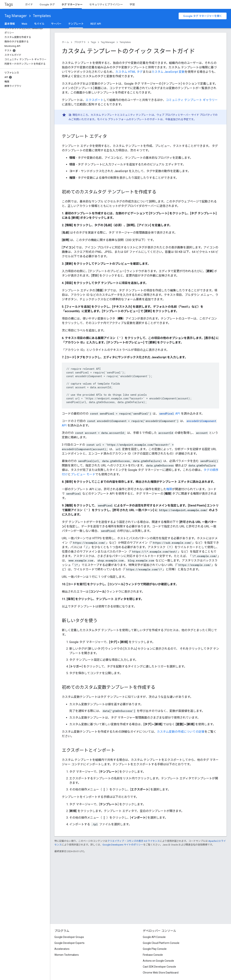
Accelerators (62, 949)
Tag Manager (16, 16)
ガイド (29, 4)
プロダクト (80, 42)
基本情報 (10, 24)
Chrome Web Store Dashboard (161, 973)
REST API (96, 24)
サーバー (56, 24)
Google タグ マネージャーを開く (203, 16)
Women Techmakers (67, 955)
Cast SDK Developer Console (159, 967)
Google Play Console (155, 949)
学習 (132, 4)
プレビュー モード (83, 474)
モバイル (39, 24)
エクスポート (95, 100)
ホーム (65, 42)
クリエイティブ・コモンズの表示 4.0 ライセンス (134, 841)
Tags (9, 4)
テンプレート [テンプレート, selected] (76, 24)
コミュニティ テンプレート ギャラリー (192, 100)
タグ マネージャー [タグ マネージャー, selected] (72, 4)
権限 (169, 489)
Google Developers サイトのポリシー (123, 845)
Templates (42, 16)
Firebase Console (153, 955)
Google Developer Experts (69, 943)
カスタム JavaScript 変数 (168, 72)
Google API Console (154, 937)
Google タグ (47, 4)
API (169, 414)
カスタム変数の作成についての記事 (181, 732)
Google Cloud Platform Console (161, 943)
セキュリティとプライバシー (106, 4)
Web (24, 24)
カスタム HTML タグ (129, 72)
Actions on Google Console (158, 961)
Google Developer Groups (69, 937)
